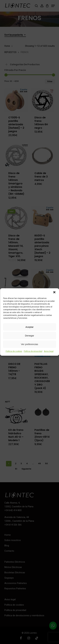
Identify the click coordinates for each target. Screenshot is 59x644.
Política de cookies (14, 351)
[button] (54, 292)
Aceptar (30, 327)
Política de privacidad (33, 351)
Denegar (30, 336)
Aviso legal (49, 351)
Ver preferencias (29, 344)
